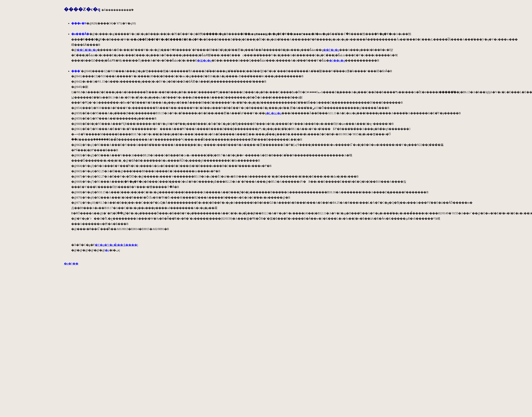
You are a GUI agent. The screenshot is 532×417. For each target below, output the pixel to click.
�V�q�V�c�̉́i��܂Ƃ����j (116, 245)
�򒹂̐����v (107, 250)
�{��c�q (337, 60)
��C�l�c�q (87, 50)
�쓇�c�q (204, 60)
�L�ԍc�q (274, 113)
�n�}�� (71, 264)
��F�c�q (331, 50)
